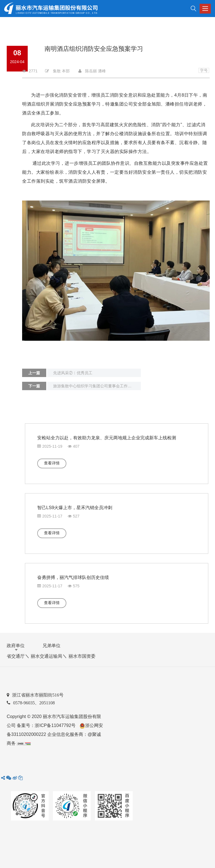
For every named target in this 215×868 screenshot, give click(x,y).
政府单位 (16, 646)
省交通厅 (16, 656)
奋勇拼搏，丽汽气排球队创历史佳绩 (73, 577)
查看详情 (52, 463)
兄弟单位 (52, 646)
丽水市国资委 (82, 656)
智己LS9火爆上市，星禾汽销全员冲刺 (75, 508)
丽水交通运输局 (46, 656)
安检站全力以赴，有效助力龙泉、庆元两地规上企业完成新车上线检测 (107, 438)
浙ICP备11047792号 (55, 725)
